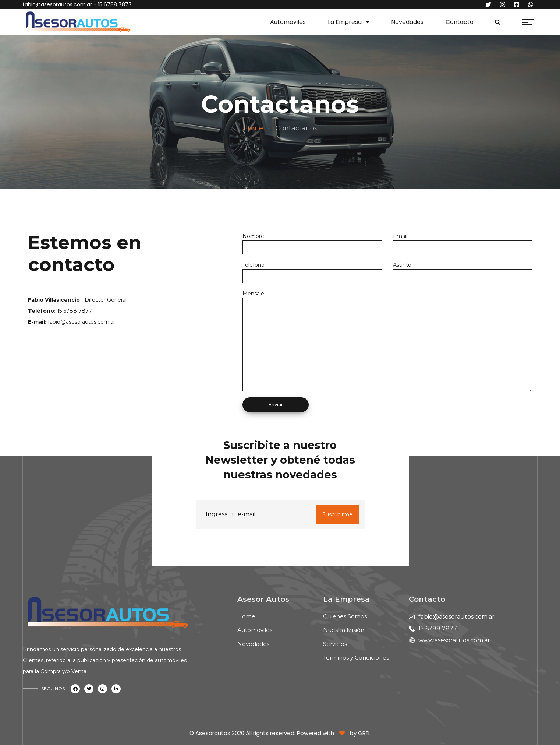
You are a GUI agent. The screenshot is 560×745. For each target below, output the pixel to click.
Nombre (253, 236)
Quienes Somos (345, 616)
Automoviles (288, 22)
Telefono (254, 265)
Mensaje (253, 294)
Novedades (407, 22)
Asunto (402, 265)
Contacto (460, 22)
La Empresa (345, 22)
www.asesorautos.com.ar (454, 640)
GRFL (364, 733)
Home (253, 128)
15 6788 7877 (438, 628)
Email (400, 236)
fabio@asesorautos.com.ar (57, 4)
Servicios (335, 644)
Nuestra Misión (344, 630)
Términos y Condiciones (356, 658)
